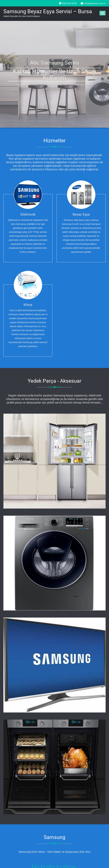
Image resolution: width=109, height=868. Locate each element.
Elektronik (28, 214)
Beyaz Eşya (81, 214)
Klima (28, 305)
